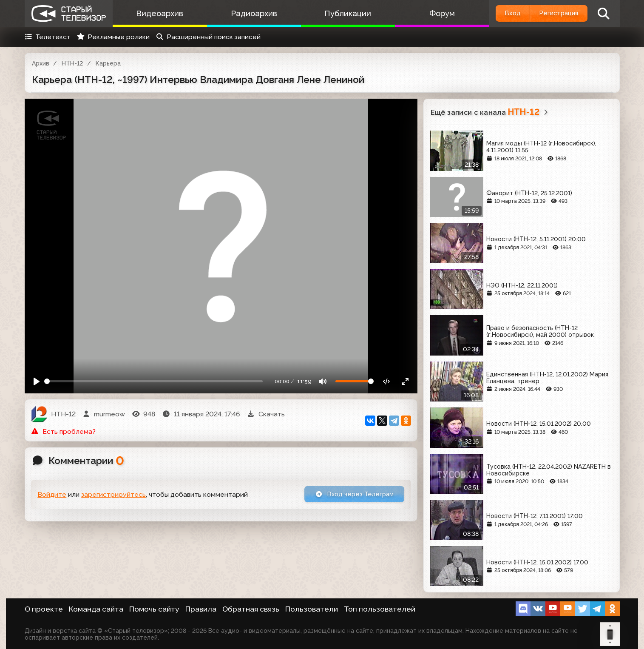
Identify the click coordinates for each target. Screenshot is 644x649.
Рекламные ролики (113, 37)
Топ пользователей (380, 609)
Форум (429, 13)
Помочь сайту (154, 609)
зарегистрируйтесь (113, 495)
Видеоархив (158, 13)
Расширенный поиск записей (208, 37)
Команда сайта (96, 609)
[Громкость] (355, 381)
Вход (501, 13)
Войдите (52, 495)
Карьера (108, 63)
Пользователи (312, 609)
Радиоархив (248, 13)
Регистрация (555, 13)
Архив (41, 63)
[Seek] (153, 381)
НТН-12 (72, 63)
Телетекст (48, 37)
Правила (201, 609)
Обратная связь (251, 609)
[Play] (37, 381)
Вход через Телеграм (351, 495)
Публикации (339, 13)
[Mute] (322, 381)
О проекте (44, 609)
